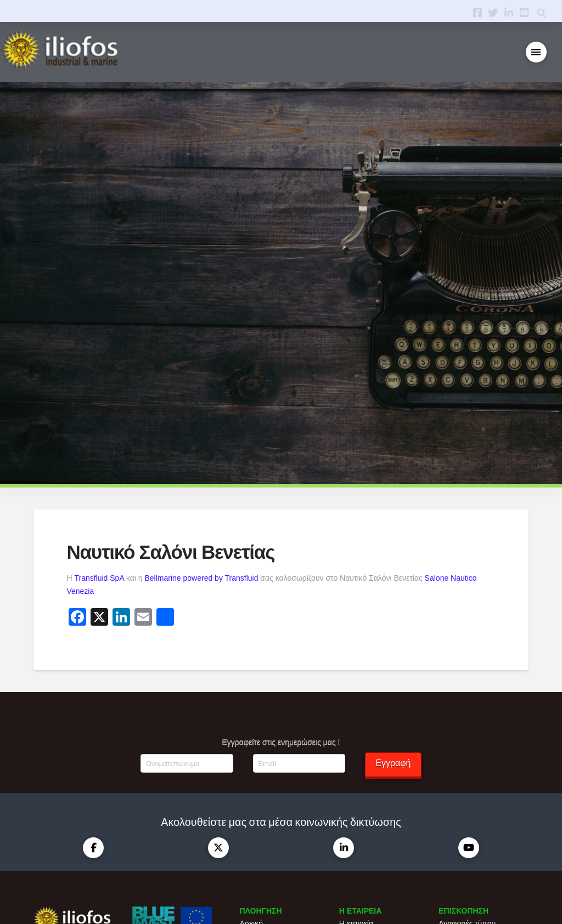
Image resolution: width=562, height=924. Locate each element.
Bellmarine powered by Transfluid (201, 578)
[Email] (299, 763)
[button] (536, 52)
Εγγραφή (393, 763)
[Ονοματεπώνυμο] (187, 763)
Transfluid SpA (99, 578)
